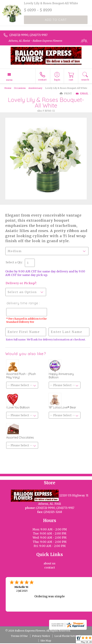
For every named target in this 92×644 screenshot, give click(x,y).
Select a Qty (14, 262)
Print (66, 94)
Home (8, 88)
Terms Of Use (19, 636)
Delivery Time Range (22, 303)
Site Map (46, 641)
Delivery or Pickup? (21, 283)
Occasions (20, 88)
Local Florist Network (68, 636)
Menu (9, 80)
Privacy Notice (41, 636)
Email (82, 94)
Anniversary (35, 88)
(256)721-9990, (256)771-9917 (28, 35)
